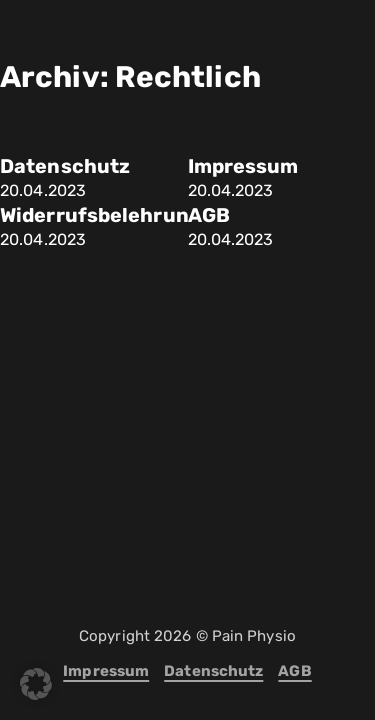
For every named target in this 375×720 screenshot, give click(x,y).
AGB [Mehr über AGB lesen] (209, 215)
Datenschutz (213, 671)
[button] (36, 684)
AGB (294, 671)
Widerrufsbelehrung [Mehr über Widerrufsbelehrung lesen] (101, 215)
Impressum (106, 671)
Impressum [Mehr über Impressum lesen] (243, 166)
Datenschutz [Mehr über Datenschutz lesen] (65, 166)
